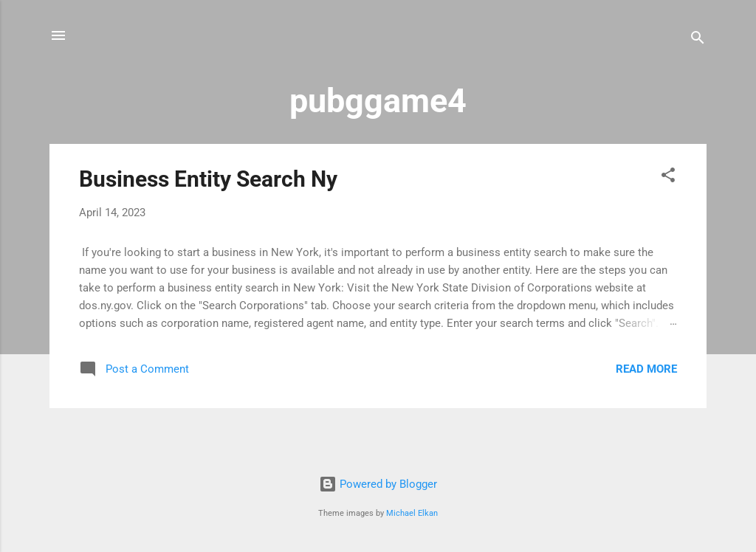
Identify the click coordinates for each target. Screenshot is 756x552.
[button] (668, 177)
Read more (646, 369)
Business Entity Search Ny (208, 179)
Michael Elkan (412, 513)
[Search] (698, 40)
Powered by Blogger (378, 484)
